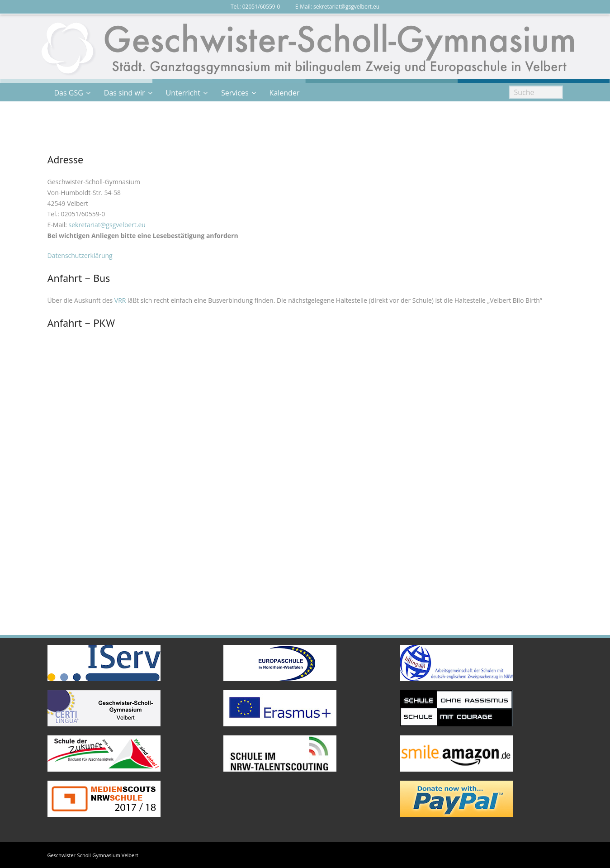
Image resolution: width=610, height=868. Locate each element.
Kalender (285, 93)
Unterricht (183, 93)
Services (235, 93)
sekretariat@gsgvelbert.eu (346, 7)
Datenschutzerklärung (80, 255)
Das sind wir (125, 93)
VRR (120, 300)
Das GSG (69, 93)
